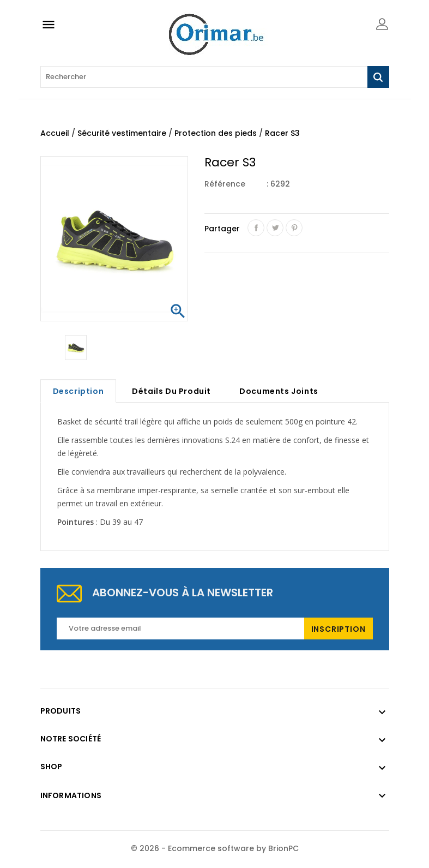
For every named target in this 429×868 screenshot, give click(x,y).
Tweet (275, 228)
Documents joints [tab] (279, 391)
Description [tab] (78, 391)
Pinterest (294, 228)
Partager (256, 228)
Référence (225, 184)
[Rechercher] (215, 77)
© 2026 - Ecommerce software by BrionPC (215, 848)
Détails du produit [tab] (171, 391)
